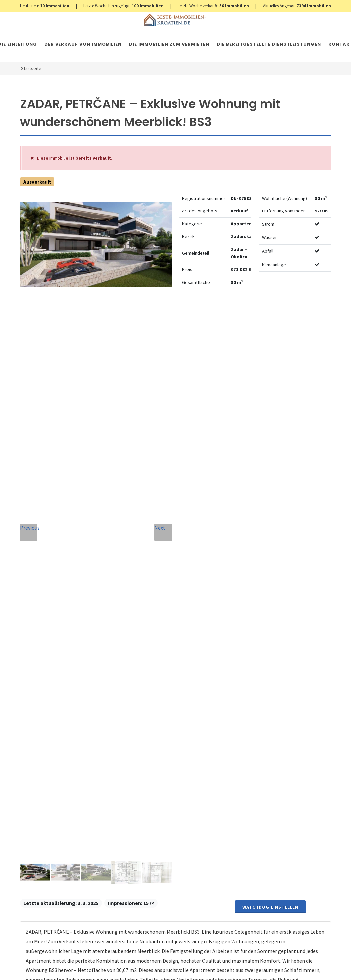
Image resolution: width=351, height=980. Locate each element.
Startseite (31, 68)
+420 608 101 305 (60, 730)
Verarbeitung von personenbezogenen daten (154, 792)
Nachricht (119, 716)
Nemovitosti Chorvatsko (191, 968)
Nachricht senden (163, 847)
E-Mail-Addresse (192, 650)
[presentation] (163, 820)
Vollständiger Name (124, 652)
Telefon (115, 686)
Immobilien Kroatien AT (138, 968)
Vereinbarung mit (154, 792)
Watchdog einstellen (270, 314)
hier (307, 776)
